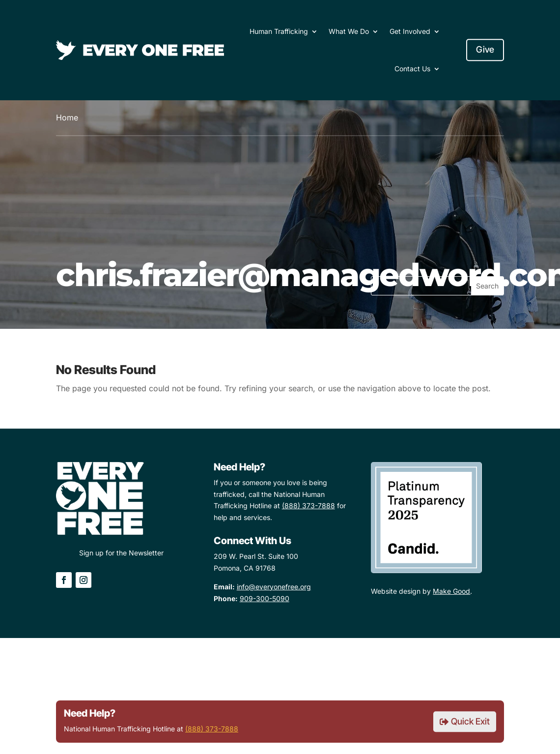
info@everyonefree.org (274, 587)
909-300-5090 (265, 598)
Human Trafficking (279, 31)
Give (485, 50)
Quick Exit (470, 721)
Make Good (451, 591)
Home (67, 117)
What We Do (349, 31)
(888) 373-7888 (212, 729)
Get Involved (410, 31)
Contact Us (412, 69)
